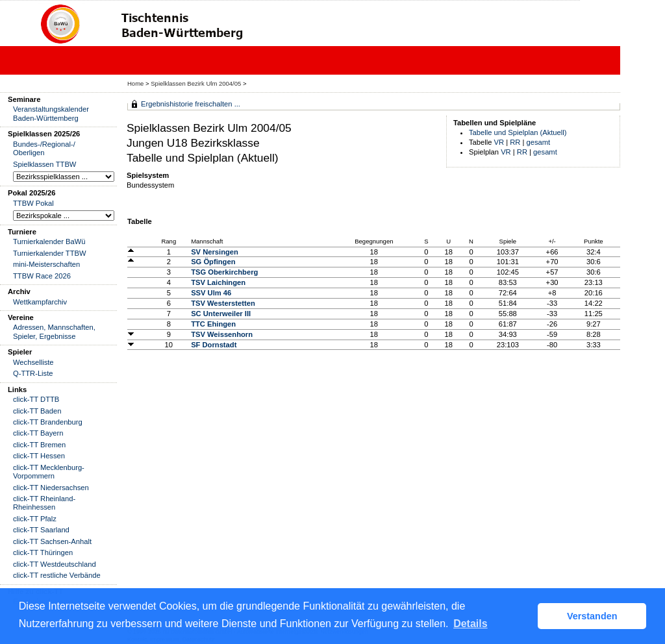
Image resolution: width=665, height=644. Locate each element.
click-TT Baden (37, 411)
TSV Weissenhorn (222, 334)
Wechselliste (33, 362)
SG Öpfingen (213, 262)
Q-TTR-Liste (33, 373)
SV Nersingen (215, 252)
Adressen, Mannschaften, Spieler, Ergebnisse (54, 331)
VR (499, 142)
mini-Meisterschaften (46, 264)
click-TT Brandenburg (48, 422)
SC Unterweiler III (221, 314)
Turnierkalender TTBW (50, 253)
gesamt (539, 142)
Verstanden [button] (592, 616)
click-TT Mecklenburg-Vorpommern (49, 472)
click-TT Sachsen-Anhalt (52, 541)
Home (135, 83)
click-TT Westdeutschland (55, 564)
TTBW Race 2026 (42, 276)
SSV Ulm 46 (211, 293)
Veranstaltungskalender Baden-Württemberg (51, 113)
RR (515, 142)
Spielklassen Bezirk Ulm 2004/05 (197, 83)
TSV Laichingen (218, 282)
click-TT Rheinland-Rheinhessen (44, 503)
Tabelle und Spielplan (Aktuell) (518, 132)
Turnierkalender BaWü (49, 241)
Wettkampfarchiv (40, 302)
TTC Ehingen (213, 324)
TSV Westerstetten (223, 303)
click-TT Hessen (39, 456)
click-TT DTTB (36, 399)
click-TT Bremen (39, 445)
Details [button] (470, 624)
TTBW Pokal (33, 203)
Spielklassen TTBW (44, 164)
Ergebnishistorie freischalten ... (191, 104)
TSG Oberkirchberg (224, 272)
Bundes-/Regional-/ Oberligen (44, 148)
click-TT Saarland (41, 530)
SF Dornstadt (214, 345)
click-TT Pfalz (35, 519)
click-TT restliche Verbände (57, 575)
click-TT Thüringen (43, 552)
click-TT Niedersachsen (51, 488)
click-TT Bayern (38, 433)
